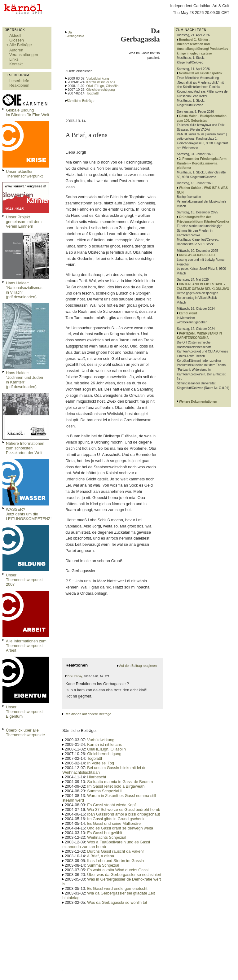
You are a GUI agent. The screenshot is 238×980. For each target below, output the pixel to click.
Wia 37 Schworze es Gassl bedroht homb (123, 809)
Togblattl (92, 93)
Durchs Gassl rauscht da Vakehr (115, 851)
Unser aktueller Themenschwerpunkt (24, 174)
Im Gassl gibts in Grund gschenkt (116, 819)
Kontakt (16, 64)
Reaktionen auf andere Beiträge (88, 714)
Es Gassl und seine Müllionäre (114, 823)
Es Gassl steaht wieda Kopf (111, 805)
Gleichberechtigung (101, 90)
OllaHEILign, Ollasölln (103, 86)
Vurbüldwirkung (98, 78)
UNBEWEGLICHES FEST (197, 255)
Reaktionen (19, 85)
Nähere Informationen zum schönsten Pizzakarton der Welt (25, 448)
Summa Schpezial (103, 865)
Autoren (16, 50)
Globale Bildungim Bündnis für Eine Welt (28, 112)
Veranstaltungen (24, 55)
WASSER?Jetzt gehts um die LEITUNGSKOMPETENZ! (29, 514)
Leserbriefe (19, 81)
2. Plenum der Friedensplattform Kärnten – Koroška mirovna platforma (202, 163)
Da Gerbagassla (75, 34)
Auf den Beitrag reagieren (138, 666)
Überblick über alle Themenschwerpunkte (25, 733)
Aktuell (15, 35)
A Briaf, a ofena (101, 856)
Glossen (17, 40)
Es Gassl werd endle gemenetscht (117, 888)
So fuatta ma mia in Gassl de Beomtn (120, 782)
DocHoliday (75, 676)
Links (14, 59)
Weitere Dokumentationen (198, 402)
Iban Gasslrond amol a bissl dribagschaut (123, 814)
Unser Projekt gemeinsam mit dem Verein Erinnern (24, 222)
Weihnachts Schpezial (107, 837)
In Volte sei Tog (101, 763)
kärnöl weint (188, 313)
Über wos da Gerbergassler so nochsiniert (124, 875)
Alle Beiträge (21, 45)
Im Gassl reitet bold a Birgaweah (116, 786)
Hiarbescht (97, 777)
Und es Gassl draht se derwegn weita (120, 828)
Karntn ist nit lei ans (101, 82)
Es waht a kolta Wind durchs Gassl (118, 870)
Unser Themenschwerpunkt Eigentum (24, 712)
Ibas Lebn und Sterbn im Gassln (115, 861)
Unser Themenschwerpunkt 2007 (24, 580)
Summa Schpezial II (105, 791)
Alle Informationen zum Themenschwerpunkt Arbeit (26, 646)
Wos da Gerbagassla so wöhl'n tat (117, 902)
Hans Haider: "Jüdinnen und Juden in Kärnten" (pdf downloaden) (24, 380)
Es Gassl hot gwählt (105, 833)
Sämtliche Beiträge (80, 101)
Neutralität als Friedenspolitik (201, 73)
